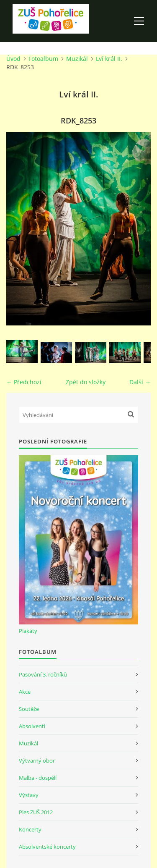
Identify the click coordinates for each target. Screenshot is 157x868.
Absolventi (32, 726)
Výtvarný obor (37, 760)
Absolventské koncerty (47, 847)
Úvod (13, 59)
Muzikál (77, 59)
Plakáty (28, 631)
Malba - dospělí (38, 778)
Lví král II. (109, 59)
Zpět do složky (86, 382)
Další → (140, 382)
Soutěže (29, 709)
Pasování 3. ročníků (43, 674)
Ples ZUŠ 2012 (36, 812)
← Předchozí (24, 382)
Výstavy (29, 795)
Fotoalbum (43, 59)
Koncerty (30, 829)
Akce (25, 692)
